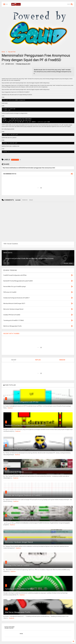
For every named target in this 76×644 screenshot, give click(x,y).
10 (7, 609)
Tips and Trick (12, 52)
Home (3, 52)
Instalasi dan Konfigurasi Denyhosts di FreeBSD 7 (24, 495)
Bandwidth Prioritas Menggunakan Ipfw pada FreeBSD (25, 425)
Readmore (10, 408)
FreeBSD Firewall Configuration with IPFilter (22, 402)
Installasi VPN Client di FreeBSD (17, 566)
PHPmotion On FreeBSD (14, 472)
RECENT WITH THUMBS (11, 334)
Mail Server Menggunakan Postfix (18, 612)
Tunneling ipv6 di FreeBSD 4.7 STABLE (20, 589)
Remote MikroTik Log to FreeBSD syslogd (21, 449)
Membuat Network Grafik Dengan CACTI (20, 519)
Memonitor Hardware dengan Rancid (19, 542)
